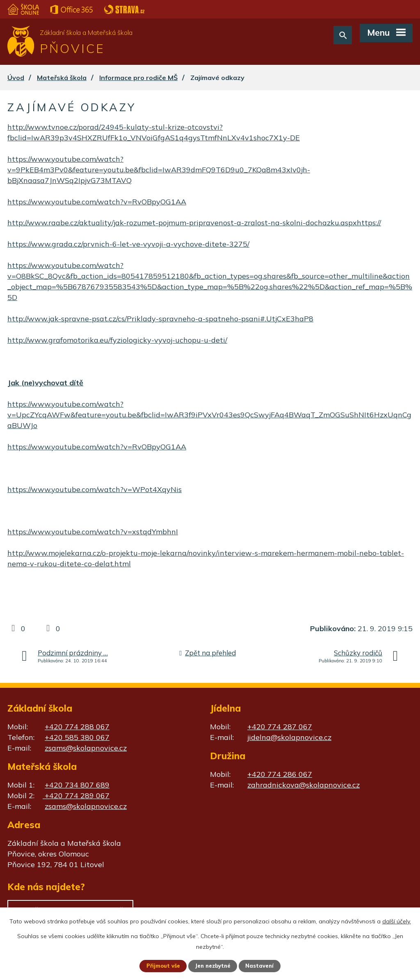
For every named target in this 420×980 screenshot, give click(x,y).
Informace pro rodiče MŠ (138, 78)
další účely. (397, 920)
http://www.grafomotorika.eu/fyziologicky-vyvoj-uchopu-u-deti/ (117, 340)
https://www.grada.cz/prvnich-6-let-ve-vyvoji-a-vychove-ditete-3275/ (128, 244)
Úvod (16, 78)
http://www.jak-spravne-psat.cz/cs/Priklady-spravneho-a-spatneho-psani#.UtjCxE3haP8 (160, 319)
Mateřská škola (62, 78)
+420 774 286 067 (280, 774)
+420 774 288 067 (77, 727)
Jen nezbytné (214, 966)
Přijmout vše (160, 966)
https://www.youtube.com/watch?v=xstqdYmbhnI (93, 532)
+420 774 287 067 (280, 727)
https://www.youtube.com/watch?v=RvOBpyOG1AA (97, 202)
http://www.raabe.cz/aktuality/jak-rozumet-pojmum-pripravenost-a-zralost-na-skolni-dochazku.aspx (182, 223)
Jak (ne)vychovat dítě (45, 383)
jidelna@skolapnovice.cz (289, 737)
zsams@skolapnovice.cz (86, 748)
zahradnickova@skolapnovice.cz (304, 785)
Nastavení (263, 966)
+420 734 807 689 (77, 785)
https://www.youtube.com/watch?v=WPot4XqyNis (95, 489)
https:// (369, 223)
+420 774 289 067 (76, 796)
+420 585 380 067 (77, 737)
